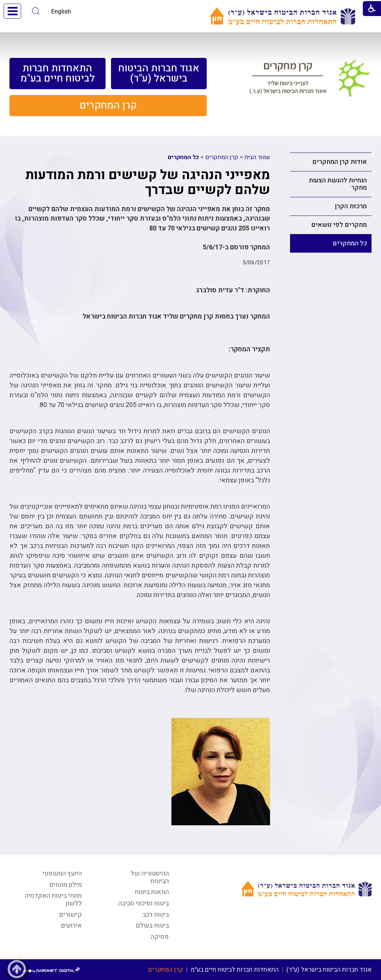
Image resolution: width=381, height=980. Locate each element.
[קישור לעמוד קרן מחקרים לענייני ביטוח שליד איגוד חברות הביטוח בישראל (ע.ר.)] (310, 81)
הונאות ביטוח (152, 892)
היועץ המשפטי (62, 874)
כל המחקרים (350, 243)
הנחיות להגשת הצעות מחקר (338, 184)
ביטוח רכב (156, 915)
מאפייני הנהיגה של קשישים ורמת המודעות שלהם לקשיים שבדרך (148, 182)
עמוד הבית (257, 157)
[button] (36, 11)
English (61, 11)
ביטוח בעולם (152, 926)
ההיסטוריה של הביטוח (150, 877)
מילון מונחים (66, 885)
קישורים (70, 915)
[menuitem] (159, 74)
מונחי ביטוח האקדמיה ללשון (53, 900)
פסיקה (160, 937)
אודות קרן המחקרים (340, 162)
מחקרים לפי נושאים (339, 225)
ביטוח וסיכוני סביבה (144, 903)
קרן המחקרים (222, 157)
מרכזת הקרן (351, 206)
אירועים (71, 926)
